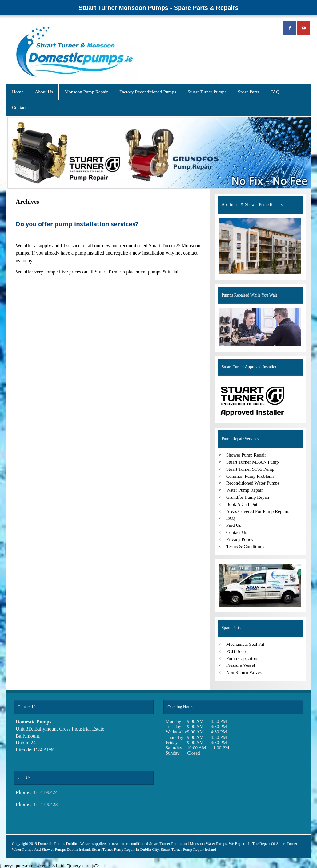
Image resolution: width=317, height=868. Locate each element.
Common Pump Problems (250, 476)
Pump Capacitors (242, 658)
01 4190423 (46, 805)
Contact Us (237, 532)
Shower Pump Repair (246, 455)
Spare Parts (249, 92)
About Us (44, 92)
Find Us (234, 525)
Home (18, 92)
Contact (19, 107)
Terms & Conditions (245, 546)
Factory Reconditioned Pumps (148, 92)
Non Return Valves (244, 672)
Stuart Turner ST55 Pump (250, 469)
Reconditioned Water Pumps (253, 483)
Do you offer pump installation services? (77, 224)
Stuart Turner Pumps (207, 92)
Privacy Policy (240, 539)
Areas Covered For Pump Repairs (258, 511)
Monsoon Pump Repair (86, 92)
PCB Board (237, 651)
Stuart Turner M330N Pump (253, 462)
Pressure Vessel (241, 665)
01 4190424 (46, 792)
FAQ (275, 92)
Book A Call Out (242, 504)
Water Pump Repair (245, 490)
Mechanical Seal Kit (245, 644)
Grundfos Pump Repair (248, 497)
